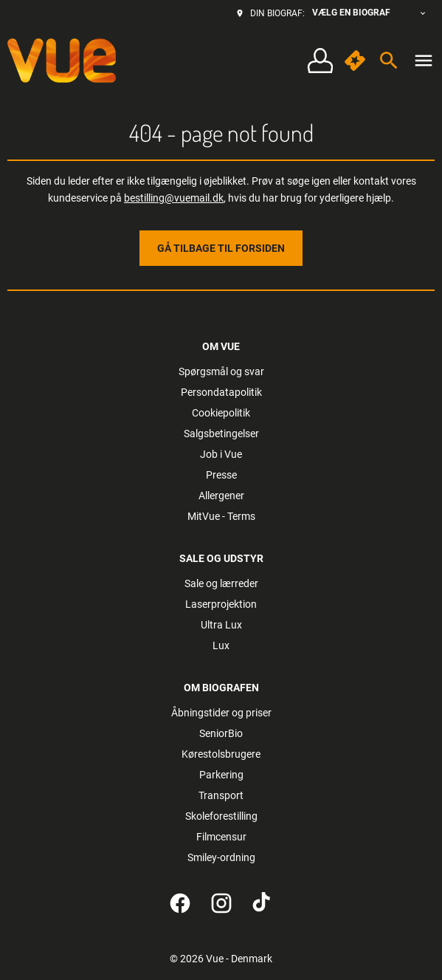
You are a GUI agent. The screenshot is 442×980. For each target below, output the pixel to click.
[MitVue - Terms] (221, 516)
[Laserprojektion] (221, 604)
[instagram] (221, 903)
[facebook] (180, 903)
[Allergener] (221, 496)
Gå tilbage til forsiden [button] (221, 248)
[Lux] (221, 645)
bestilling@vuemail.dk (174, 198)
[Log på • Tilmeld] (320, 61)
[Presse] (221, 475)
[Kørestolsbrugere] (221, 754)
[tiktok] (263, 903)
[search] (389, 61)
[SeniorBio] (221, 733)
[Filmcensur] (221, 837)
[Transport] (221, 795)
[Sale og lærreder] (221, 583)
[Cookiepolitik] (221, 413)
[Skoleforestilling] (221, 816)
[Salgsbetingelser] (221, 434)
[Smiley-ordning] (221, 857)
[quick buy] (355, 61)
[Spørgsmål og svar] (221, 371)
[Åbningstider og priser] (221, 713)
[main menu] (424, 61)
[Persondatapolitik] (221, 392)
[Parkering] (221, 775)
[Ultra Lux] (221, 625)
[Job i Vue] (221, 454)
